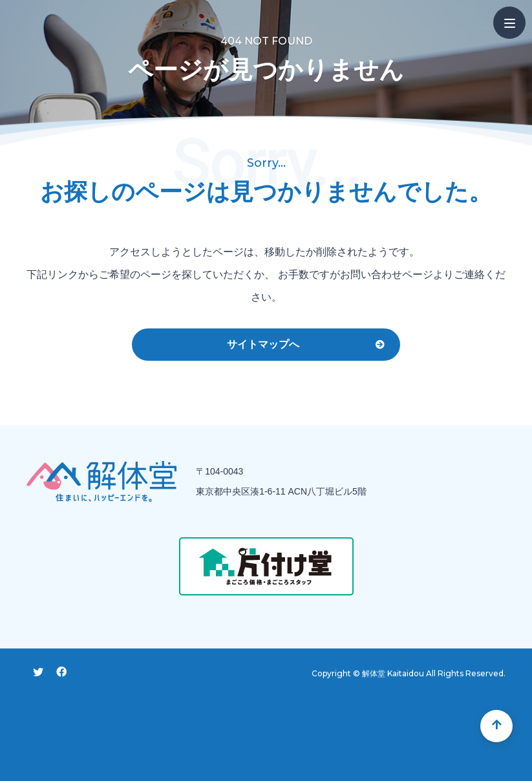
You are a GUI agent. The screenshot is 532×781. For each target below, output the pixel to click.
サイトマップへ (263, 344)
